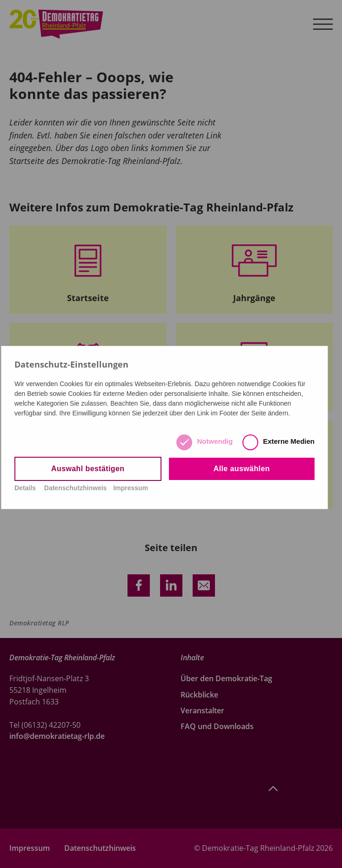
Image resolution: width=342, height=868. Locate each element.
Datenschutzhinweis (76, 488)
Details (25, 488)
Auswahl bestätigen (88, 469)
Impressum (131, 488)
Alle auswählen (242, 469)
